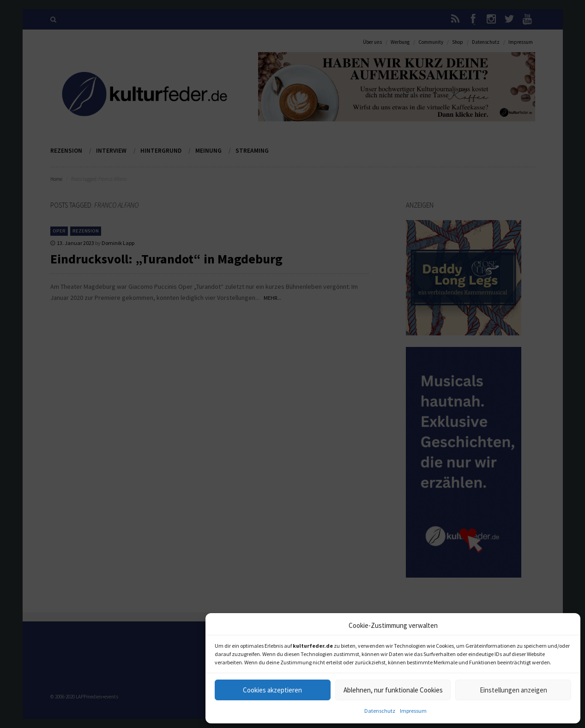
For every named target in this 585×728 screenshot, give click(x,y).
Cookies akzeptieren (272, 690)
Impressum (413, 711)
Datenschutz (380, 711)
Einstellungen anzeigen (513, 690)
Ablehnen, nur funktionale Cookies (393, 690)
